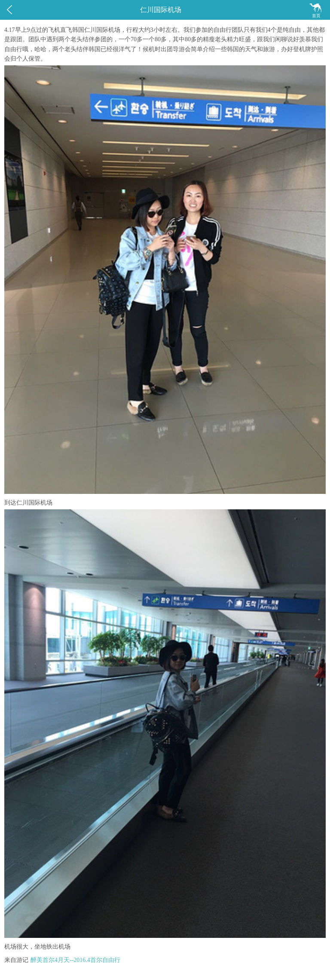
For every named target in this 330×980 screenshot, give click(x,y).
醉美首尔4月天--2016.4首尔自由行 (75, 960)
